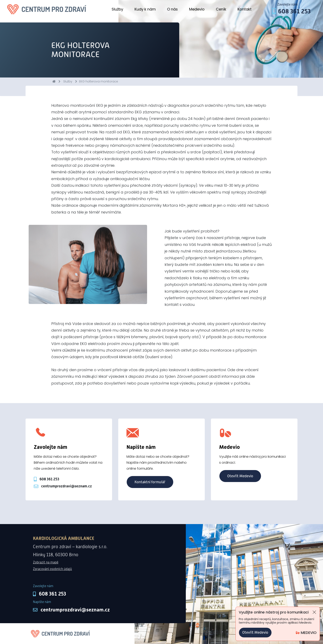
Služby (117, 9)
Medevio (197, 9)
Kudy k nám (145, 9)
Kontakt (245, 9)
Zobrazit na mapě (46, 562)
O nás (172, 9)
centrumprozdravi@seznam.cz (75, 610)
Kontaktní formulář (150, 482)
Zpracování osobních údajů (52, 569)
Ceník (221, 9)
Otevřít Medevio (240, 476)
